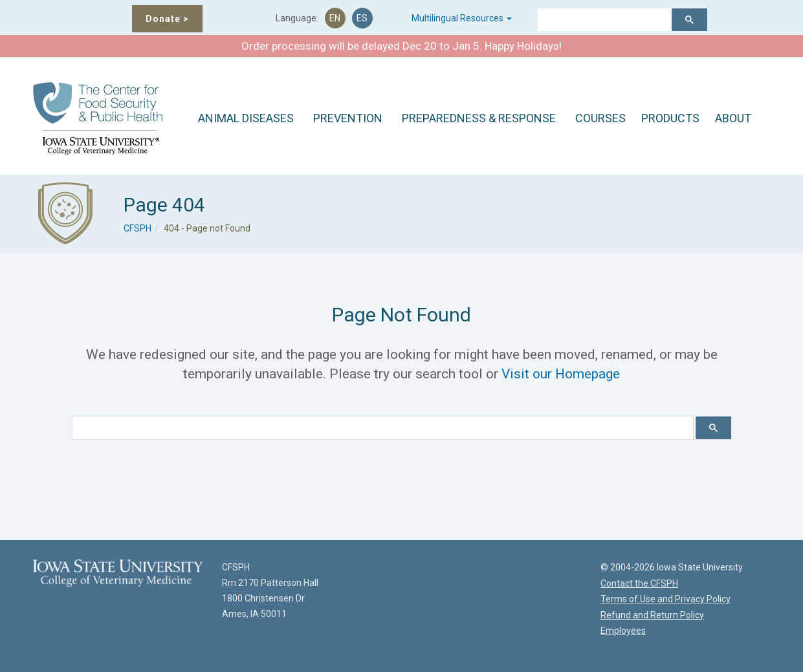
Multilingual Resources (462, 18)
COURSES (600, 118)
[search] (599, 21)
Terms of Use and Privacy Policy (665, 599)
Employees (623, 631)
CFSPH (137, 228)
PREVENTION (348, 118)
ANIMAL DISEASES (246, 118)
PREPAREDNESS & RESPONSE (479, 118)
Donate (167, 19)
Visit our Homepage (561, 374)
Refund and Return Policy (652, 615)
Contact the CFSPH (639, 583)
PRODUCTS (670, 118)
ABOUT (733, 118)
